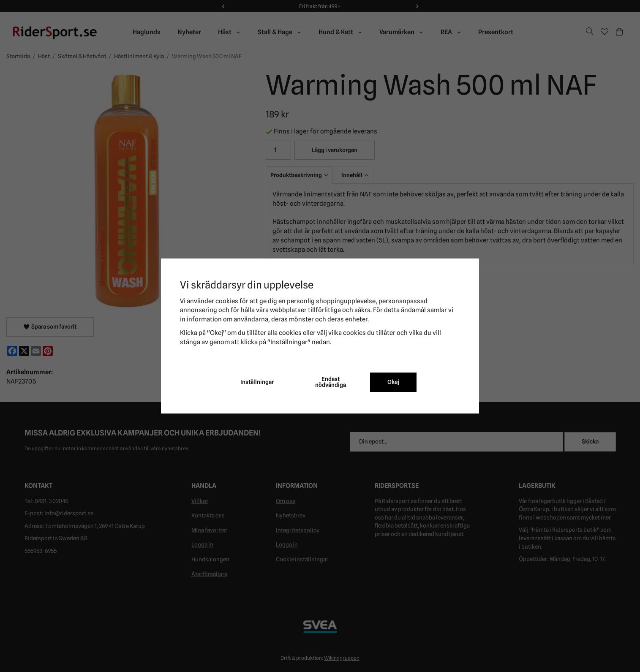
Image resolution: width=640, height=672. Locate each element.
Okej (393, 382)
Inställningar (257, 382)
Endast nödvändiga (331, 382)
